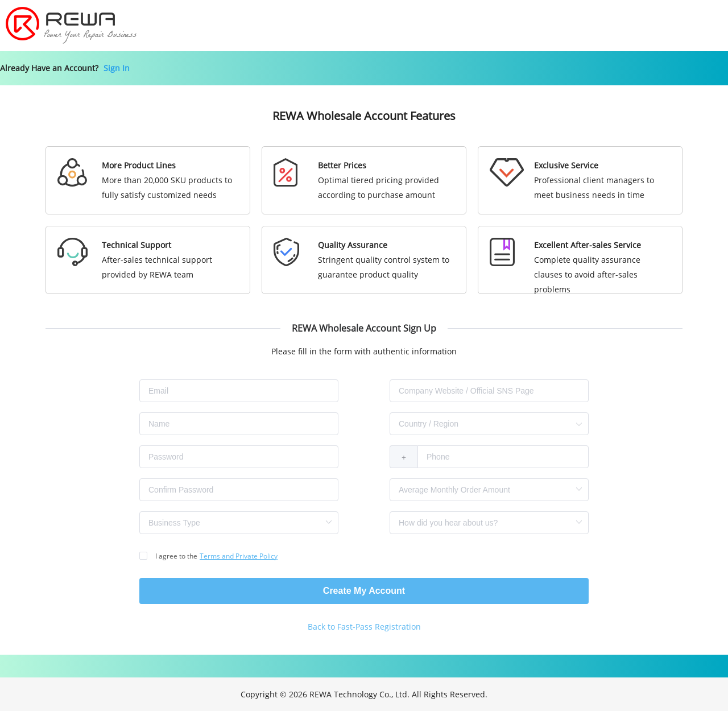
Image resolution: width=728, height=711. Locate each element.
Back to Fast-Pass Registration (364, 627)
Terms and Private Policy (239, 556)
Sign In (117, 68)
